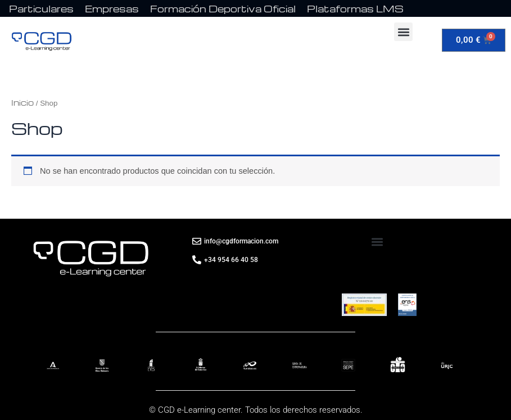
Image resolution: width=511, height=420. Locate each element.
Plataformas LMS (355, 9)
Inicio (22, 102)
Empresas (112, 9)
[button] (403, 32)
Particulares (41, 9)
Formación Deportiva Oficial (223, 9)
